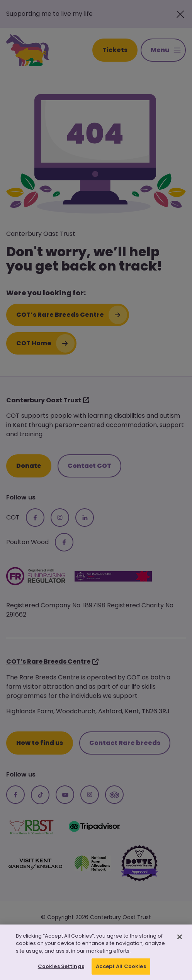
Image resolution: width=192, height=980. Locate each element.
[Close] (180, 938)
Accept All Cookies (121, 968)
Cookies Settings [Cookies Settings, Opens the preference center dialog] (61, 968)
